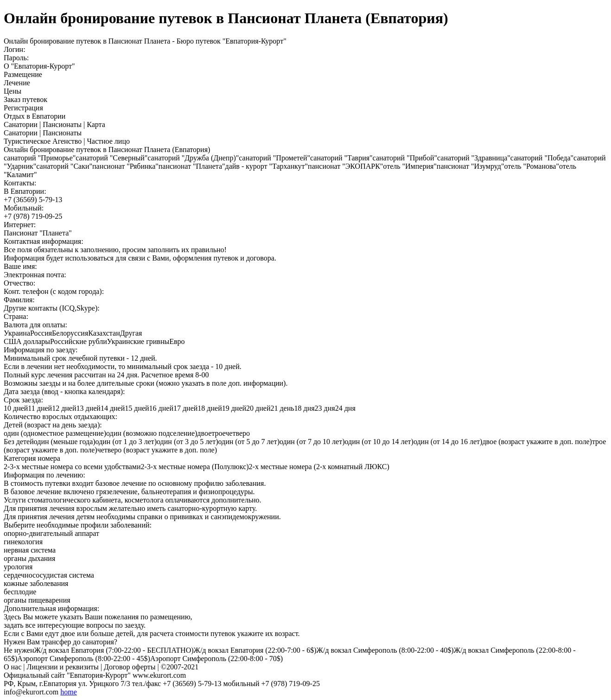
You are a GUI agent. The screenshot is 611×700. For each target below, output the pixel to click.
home (69, 692)
